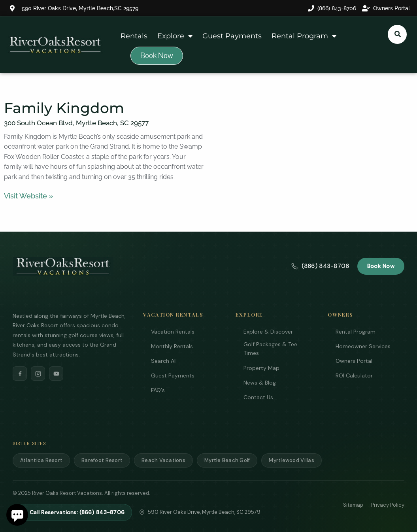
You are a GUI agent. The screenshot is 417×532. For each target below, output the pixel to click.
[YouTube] (56, 374)
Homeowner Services (363, 346)
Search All (164, 361)
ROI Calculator (354, 375)
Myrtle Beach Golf (227, 460)
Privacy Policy (388, 505)
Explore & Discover (268, 332)
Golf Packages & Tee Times (270, 349)
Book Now (381, 266)
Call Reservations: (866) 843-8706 (72, 512)
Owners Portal (354, 361)
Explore (175, 36)
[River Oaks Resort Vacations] (63, 266)
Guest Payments (232, 36)
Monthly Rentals (172, 346)
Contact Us (258, 397)
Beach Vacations (163, 460)
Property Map (261, 368)
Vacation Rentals (173, 332)
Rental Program (304, 36)
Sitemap (353, 505)
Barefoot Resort (102, 460)
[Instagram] (38, 374)
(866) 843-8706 (320, 266)
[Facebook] (20, 374)
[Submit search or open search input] (398, 34)
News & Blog (260, 383)
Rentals (134, 36)
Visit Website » (29, 196)
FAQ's (158, 390)
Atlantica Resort (41, 460)
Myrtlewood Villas (291, 460)
